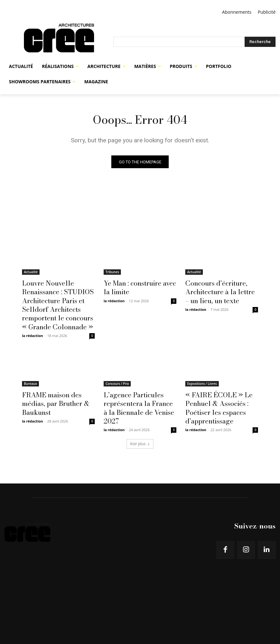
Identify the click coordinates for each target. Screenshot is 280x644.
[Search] (260, 42)
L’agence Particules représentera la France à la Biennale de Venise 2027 (138, 392)
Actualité (31, 273)
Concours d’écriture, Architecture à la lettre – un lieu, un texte (220, 290)
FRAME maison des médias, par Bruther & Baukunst (57, 389)
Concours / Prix (117, 375)
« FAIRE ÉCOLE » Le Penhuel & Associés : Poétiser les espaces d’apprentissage (213, 396)
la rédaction (33, 327)
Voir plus (140, 428)
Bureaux (30, 375)
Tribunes (112, 273)
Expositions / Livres (202, 375)
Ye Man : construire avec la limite (137, 287)
